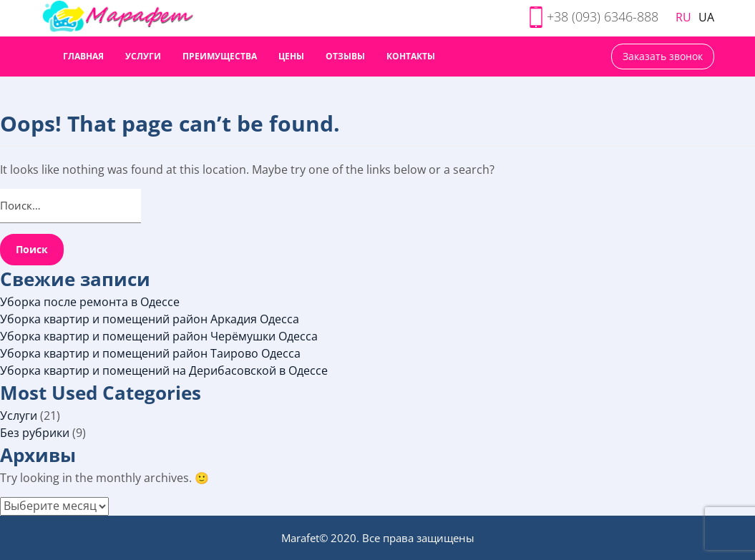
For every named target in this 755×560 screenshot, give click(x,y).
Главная (83, 56)
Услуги (143, 56)
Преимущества (220, 56)
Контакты (411, 56)
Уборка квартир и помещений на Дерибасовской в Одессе (164, 370)
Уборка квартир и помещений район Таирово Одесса (150, 353)
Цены (291, 56)
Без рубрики (35, 433)
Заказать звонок (663, 56)
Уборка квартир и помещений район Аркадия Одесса (150, 319)
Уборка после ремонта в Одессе (90, 302)
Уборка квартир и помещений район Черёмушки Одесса (159, 336)
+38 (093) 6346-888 (603, 16)
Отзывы (345, 56)
